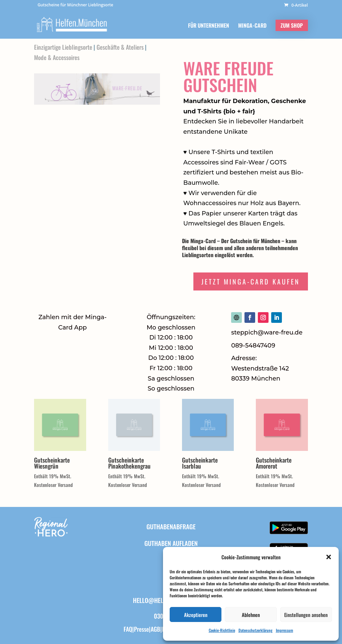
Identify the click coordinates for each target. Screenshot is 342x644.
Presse (141, 629)
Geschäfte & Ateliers (120, 47)
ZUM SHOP (292, 25)
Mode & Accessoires (57, 57)
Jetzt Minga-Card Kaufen (251, 281)
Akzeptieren (196, 615)
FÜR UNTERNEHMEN (209, 26)
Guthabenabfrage (171, 526)
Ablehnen (251, 615)
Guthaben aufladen (171, 543)
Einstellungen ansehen (306, 615)
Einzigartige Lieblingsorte (63, 47)
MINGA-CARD (252, 26)
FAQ (128, 629)
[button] (329, 557)
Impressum (285, 630)
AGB (155, 629)
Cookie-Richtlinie (222, 630)
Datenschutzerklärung (255, 630)
